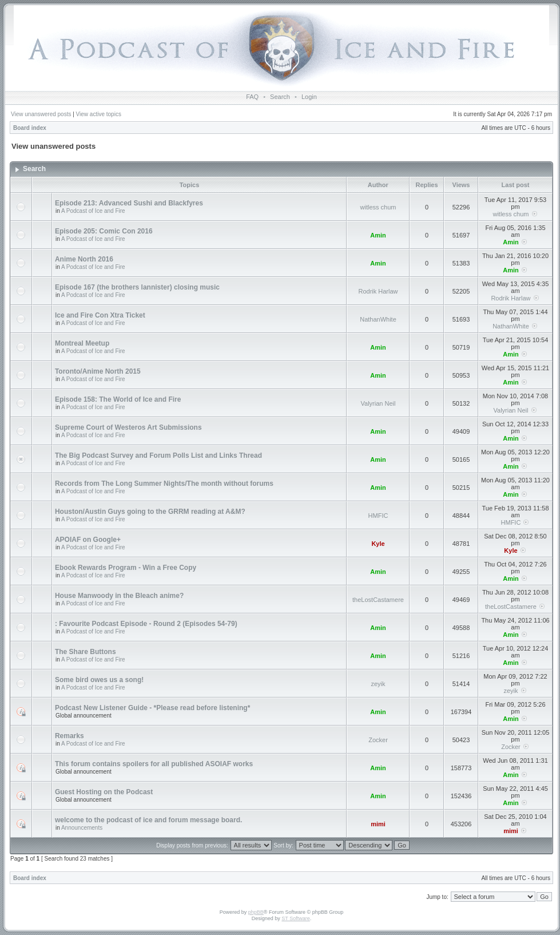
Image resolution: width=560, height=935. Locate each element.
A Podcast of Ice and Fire (93, 211)
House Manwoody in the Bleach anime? (119, 596)
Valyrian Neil (378, 403)
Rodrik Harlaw (378, 291)
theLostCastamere (378, 600)
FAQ (252, 97)
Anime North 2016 (84, 259)
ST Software (295, 918)
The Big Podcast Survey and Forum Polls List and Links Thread (158, 455)
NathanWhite (378, 319)
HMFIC (378, 516)
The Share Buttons (86, 652)
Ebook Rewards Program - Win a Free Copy (126, 568)
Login (309, 97)
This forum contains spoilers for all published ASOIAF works (154, 764)
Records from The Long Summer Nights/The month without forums (164, 484)
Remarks (69, 736)
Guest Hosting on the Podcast (104, 792)
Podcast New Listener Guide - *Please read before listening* (152, 708)
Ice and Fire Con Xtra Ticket (100, 315)
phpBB (256, 912)
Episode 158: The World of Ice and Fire (118, 399)
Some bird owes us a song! (99, 680)
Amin (378, 235)
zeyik (378, 684)
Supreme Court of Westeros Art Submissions (128, 427)
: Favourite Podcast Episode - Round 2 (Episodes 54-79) (146, 624)
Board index (30, 128)
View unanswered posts (41, 114)
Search (280, 97)
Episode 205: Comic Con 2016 (104, 231)
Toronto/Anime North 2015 (98, 371)
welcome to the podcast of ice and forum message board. (148, 820)
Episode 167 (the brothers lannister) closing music (137, 287)
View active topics (99, 114)
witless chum (378, 207)
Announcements (82, 828)
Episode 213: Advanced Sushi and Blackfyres (129, 203)
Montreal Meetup (82, 343)
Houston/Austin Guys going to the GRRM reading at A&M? (150, 512)
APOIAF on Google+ (88, 540)
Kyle (378, 544)
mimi (378, 824)
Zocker (378, 740)
